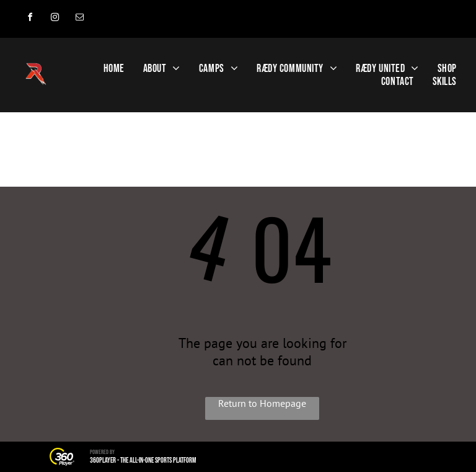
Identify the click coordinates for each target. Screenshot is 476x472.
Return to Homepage (262, 403)
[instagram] (55, 19)
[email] (79, 19)
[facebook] (30, 19)
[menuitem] (114, 69)
